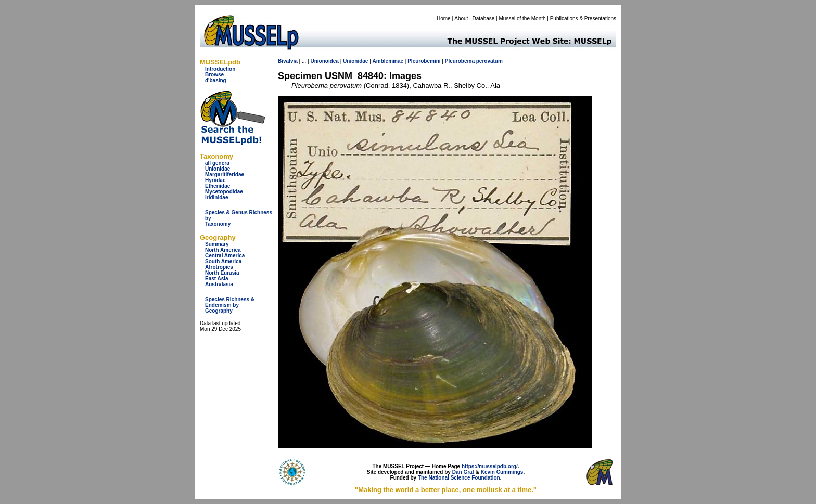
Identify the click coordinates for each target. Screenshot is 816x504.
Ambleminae (388, 61)
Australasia (219, 284)
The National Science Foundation (459, 478)
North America (223, 250)
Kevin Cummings (502, 472)
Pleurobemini (424, 61)
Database (484, 18)
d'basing (216, 80)
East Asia (217, 279)
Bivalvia (288, 61)
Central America (225, 256)
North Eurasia (222, 273)
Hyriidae (215, 180)
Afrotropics (219, 267)
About (461, 18)
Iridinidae (216, 197)
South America (223, 261)
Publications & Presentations (583, 18)
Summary (217, 244)
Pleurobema (460, 61)
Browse (214, 75)
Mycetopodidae (224, 192)
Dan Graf (463, 472)
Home (444, 18)
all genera (217, 163)
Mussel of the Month (522, 18)
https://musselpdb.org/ (490, 466)
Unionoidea (324, 61)
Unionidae (218, 169)
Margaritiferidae (225, 175)
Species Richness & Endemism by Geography (230, 305)
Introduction (220, 69)
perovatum (489, 61)
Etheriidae (218, 186)
